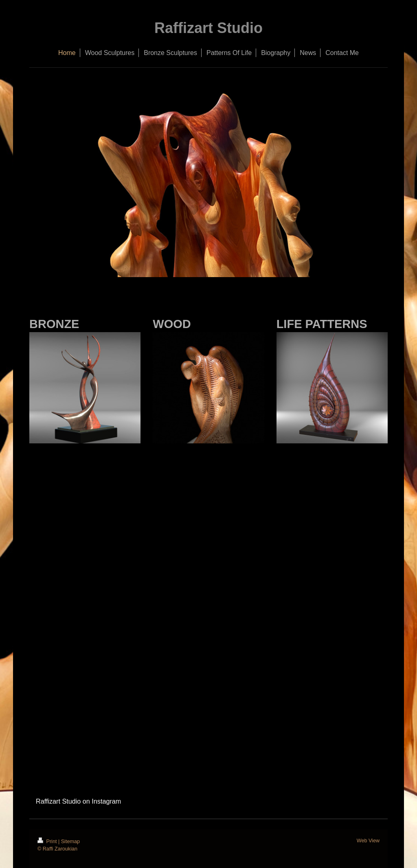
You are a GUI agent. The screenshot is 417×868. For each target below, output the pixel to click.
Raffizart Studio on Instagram (78, 801)
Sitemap (70, 842)
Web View (368, 841)
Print (48, 842)
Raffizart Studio (208, 28)
